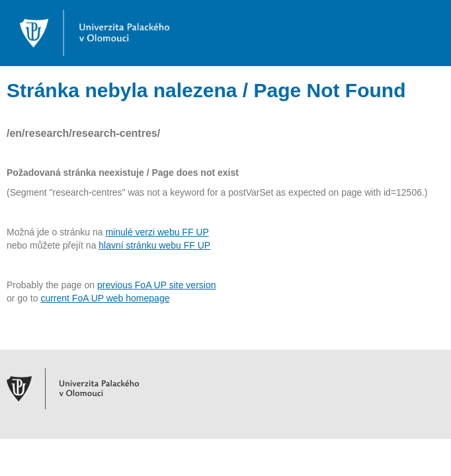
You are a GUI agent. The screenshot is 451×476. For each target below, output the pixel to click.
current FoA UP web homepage (105, 298)
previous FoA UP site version (157, 285)
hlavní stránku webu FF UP (154, 245)
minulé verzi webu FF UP (157, 232)
